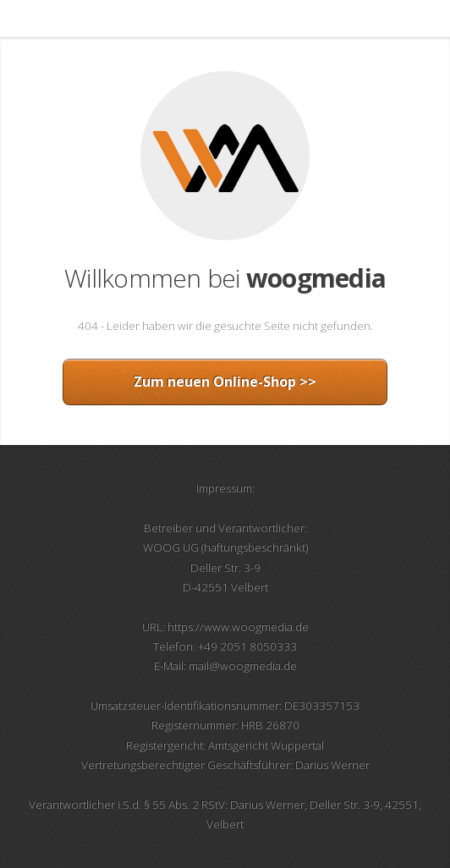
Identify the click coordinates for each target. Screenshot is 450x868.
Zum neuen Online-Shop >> (225, 382)
